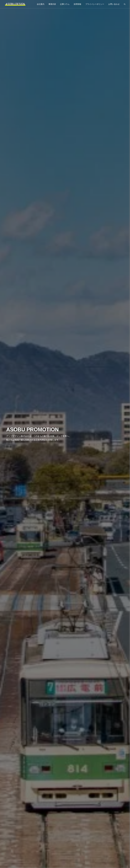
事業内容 (52, 4)
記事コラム (65, 4)
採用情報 (77, 4)
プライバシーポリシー (95, 4)
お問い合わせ (114, 4)
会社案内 (41, 4)
